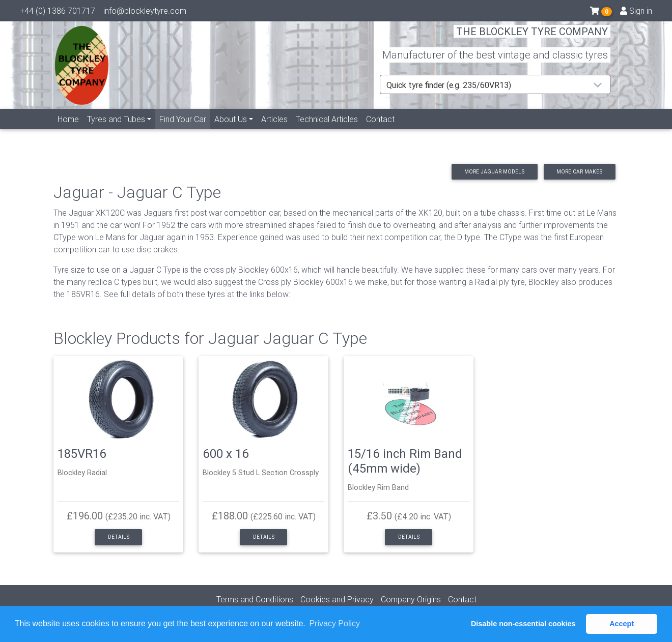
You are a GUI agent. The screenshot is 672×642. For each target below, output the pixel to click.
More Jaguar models (494, 172)
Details (119, 537)
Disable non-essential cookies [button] (523, 624)
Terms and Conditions (255, 599)
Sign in (636, 13)
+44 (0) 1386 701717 (58, 13)
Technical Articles (327, 131)
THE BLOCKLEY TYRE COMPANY (532, 38)
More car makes (579, 172)
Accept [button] (622, 624)
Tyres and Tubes (116, 131)
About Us (231, 131)
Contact (380, 131)
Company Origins (411, 599)
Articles (274, 131)
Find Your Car (185, 130)
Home (68, 131)
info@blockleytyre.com (145, 13)
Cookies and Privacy (337, 599)
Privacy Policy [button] (334, 623)
